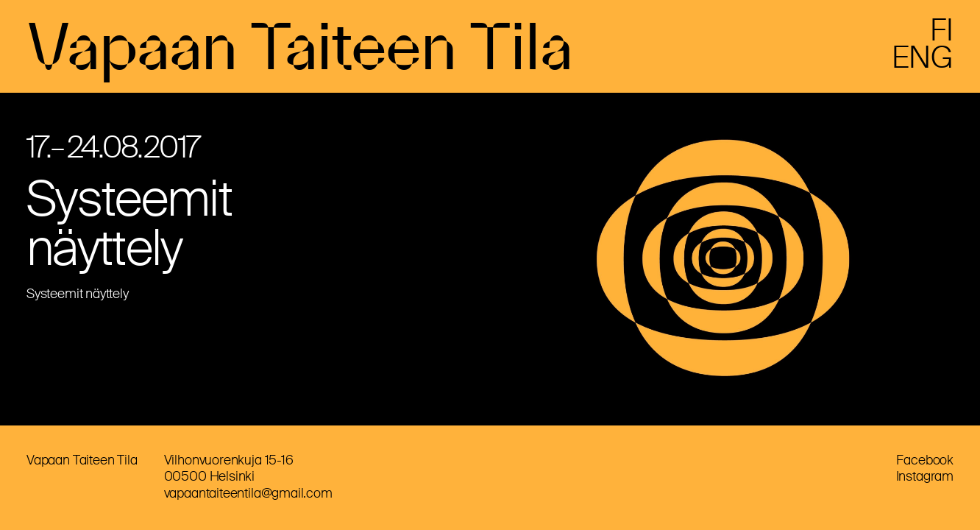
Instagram (925, 476)
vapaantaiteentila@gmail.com (248, 493)
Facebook (925, 460)
